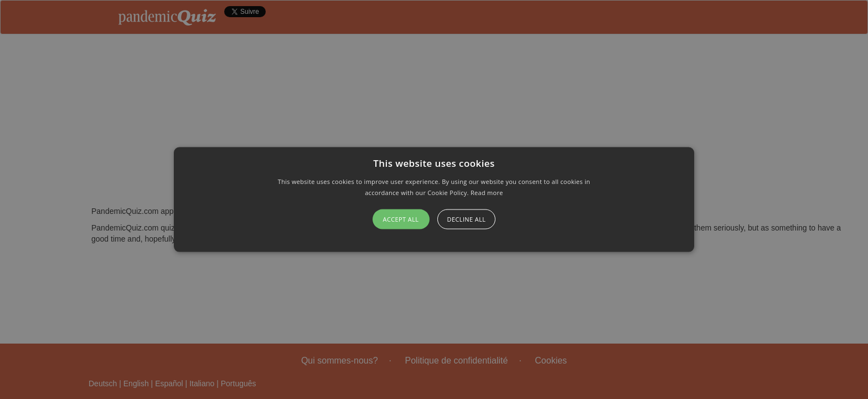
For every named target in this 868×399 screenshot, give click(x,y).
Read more (487, 192)
